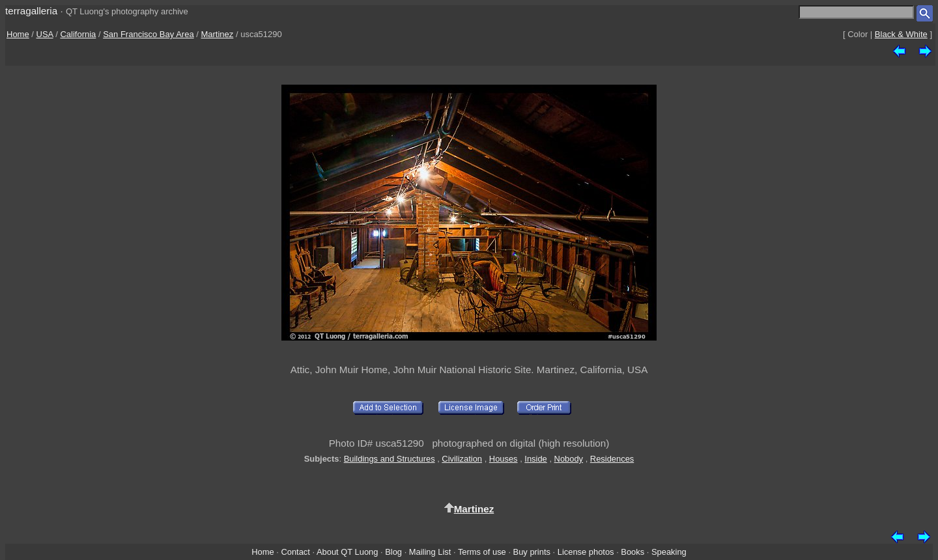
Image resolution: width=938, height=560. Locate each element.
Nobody (569, 459)
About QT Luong (347, 552)
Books (632, 552)
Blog (393, 552)
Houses (504, 459)
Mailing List (430, 552)
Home (18, 34)
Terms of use (482, 552)
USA (45, 34)
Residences (612, 459)
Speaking (669, 552)
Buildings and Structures (390, 459)
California (78, 34)
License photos (586, 552)
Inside (535, 459)
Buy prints (532, 552)
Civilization (462, 459)
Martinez (217, 34)
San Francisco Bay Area (148, 34)
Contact (295, 552)
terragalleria (31, 11)
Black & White (901, 34)
